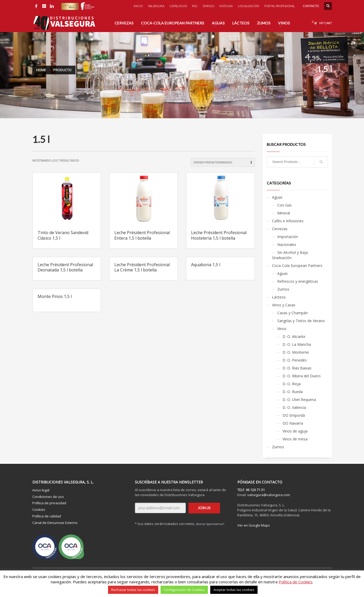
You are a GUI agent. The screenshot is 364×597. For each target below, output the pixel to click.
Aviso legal (41, 490)
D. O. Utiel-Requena (299, 400)
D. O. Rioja (292, 384)
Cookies (39, 509)
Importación (288, 237)
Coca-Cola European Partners (297, 266)
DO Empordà (294, 415)
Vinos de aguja (295, 431)
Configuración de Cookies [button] (184, 590)
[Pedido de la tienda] (223, 162)
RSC (195, 6)
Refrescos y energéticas (298, 281)
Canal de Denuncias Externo (55, 523)
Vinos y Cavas (284, 305)
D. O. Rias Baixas (297, 368)
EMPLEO (209, 6)
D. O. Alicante (294, 336)
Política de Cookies (296, 582)
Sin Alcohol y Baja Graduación (290, 255)
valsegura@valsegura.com (269, 495)
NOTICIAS (226, 6)
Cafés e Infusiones (288, 221)
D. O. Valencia (294, 407)
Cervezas (280, 229)
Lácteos (279, 297)
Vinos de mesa (295, 439)
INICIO (138, 6)
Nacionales (287, 245)
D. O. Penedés (295, 360)
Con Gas (284, 205)
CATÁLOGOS (178, 6)
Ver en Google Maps (254, 525)
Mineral (284, 213)
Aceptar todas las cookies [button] (234, 590)
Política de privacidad (49, 503)
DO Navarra (293, 423)
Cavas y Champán (293, 313)
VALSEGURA (156, 6)
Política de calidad (47, 516)
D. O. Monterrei (296, 352)
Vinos (282, 329)
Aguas (277, 197)
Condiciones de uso (48, 497)
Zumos (283, 289)
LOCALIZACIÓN (248, 6)
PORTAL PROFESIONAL (280, 6)
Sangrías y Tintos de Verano (301, 321)
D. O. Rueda (293, 392)
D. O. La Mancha (297, 344)
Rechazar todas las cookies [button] (133, 590)
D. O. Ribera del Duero (302, 376)
